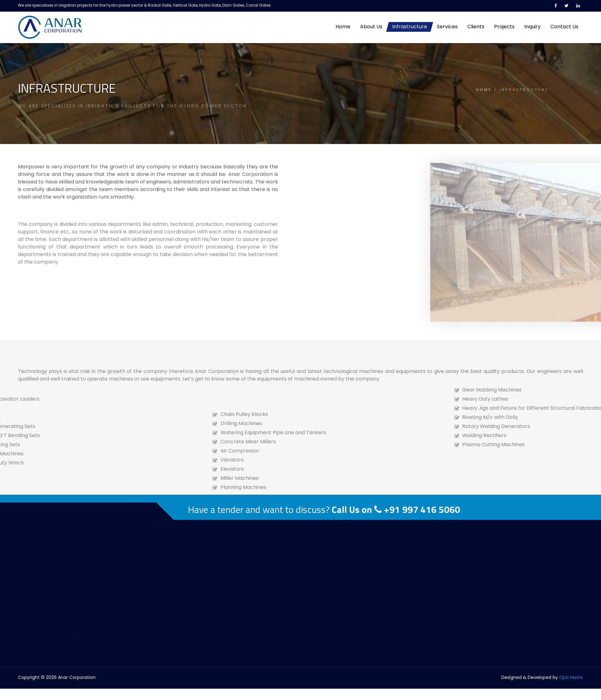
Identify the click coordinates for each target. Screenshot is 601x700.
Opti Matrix (571, 677)
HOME (444, 90)
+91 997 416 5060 (422, 509)
